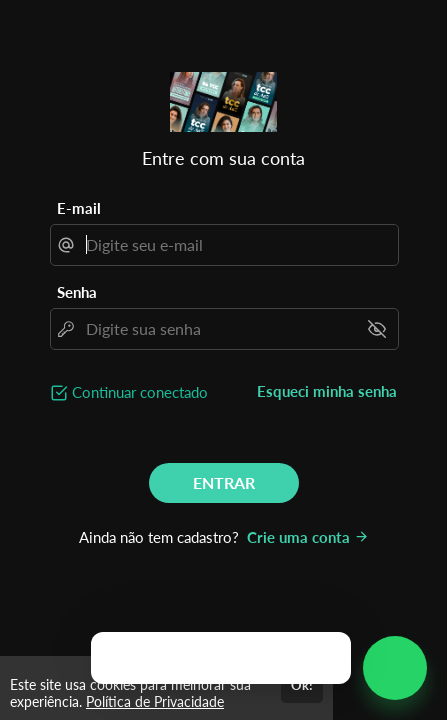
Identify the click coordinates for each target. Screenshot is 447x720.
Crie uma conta (308, 537)
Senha (77, 292)
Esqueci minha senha (327, 391)
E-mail (79, 208)
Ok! (302, 685)
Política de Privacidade (155, 701)
